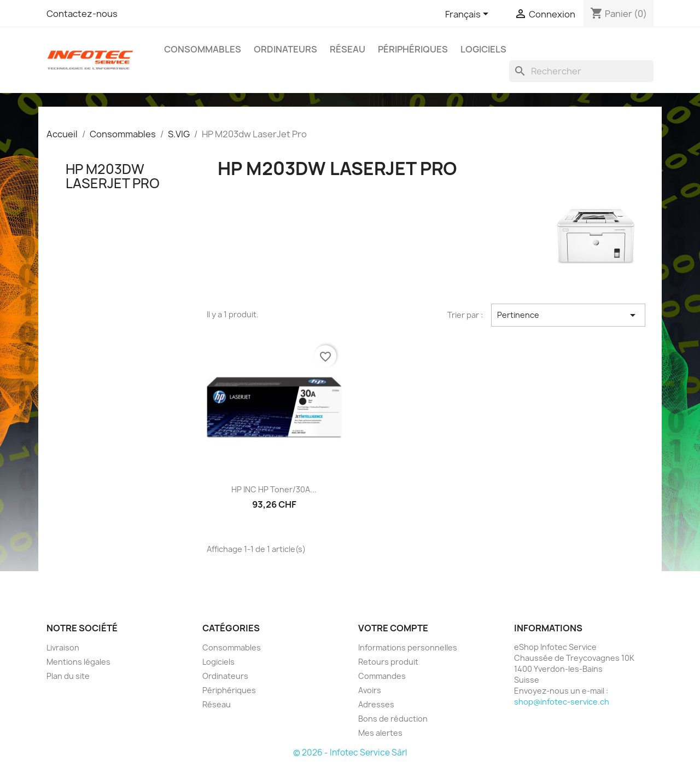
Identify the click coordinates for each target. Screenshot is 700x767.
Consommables (203, 49)
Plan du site (68, 676)
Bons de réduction (393, 719)
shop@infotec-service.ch (562, 702)
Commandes (382, 676)
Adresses (376, 704)
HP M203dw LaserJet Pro (113, 176)
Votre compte (393, 628)
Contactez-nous (82, 14)
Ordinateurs (285, 49)
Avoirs (370, 690)
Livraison (63, 647)
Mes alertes (380, 733)
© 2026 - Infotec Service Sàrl (350, 753)
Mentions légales (78, 662)
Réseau (348, 49)
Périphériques (413, 49)
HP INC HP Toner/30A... (274, 489)
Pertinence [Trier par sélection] (568, 315)
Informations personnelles (408, 647)
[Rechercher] (581, 71)
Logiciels (483, 49)
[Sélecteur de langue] (469, 15)
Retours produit (388, 662)
